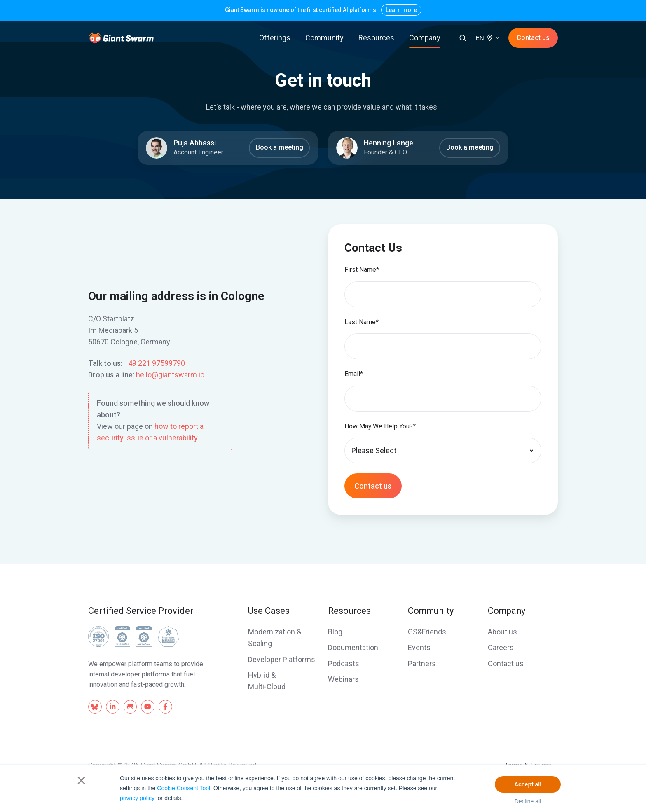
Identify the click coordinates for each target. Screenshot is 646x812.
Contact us (533, 38)
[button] (463, 38)
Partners (422, 663)
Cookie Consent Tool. (184, 788)
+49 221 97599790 (154, 363)
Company (425, 38)
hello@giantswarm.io (170, 375)
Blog (335, 632)
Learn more (401, 10)
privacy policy (137, 798)
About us (502, 632)
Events (419, 647)
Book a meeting (280, 147)
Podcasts (344, 663)
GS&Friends (427, 632)
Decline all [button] (528, 801)
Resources (376, 38)
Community (324, 38)
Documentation (353, 647)
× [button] (81, 780)
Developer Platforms (282, 659)
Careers (501, 647)
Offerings (275, 38)
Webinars (343, 679)
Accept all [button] (528, 784)
